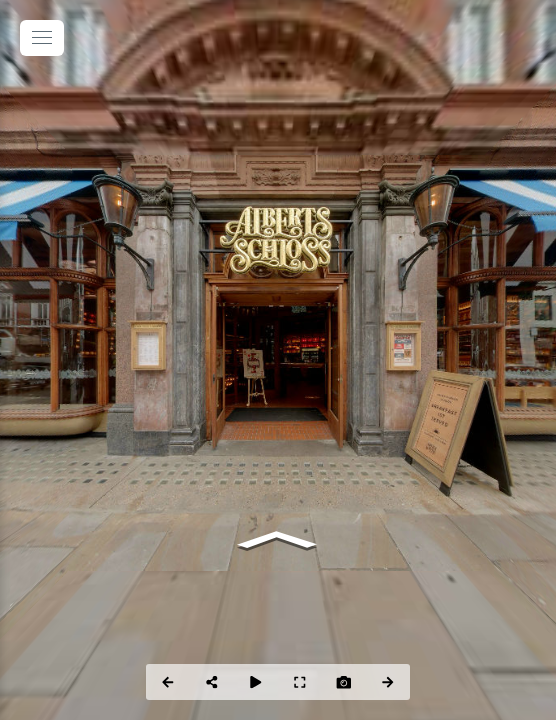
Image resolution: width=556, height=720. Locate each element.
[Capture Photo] (344, 682)
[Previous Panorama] (168, 682)
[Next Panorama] (388, 682)
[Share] (212, 682)
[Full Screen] (300, 682)
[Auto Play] (256, 682)
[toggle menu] (42, 38)
